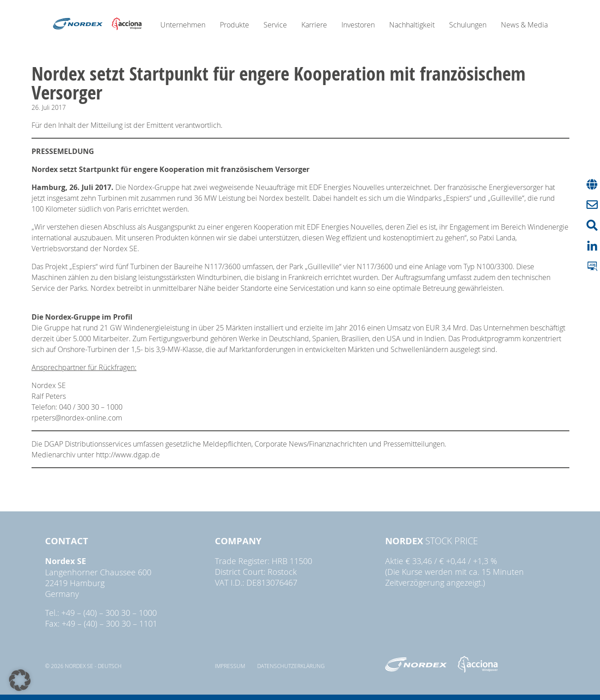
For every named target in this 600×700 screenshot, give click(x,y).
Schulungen (468, 25)
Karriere (314, 25)
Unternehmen (183, 25)
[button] (20, 680)
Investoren (358, 25)
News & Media (524, 25)
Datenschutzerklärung (291, 666)
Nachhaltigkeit (412, 25)
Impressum (230, 666)
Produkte (234, 25)
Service (275, 25)
